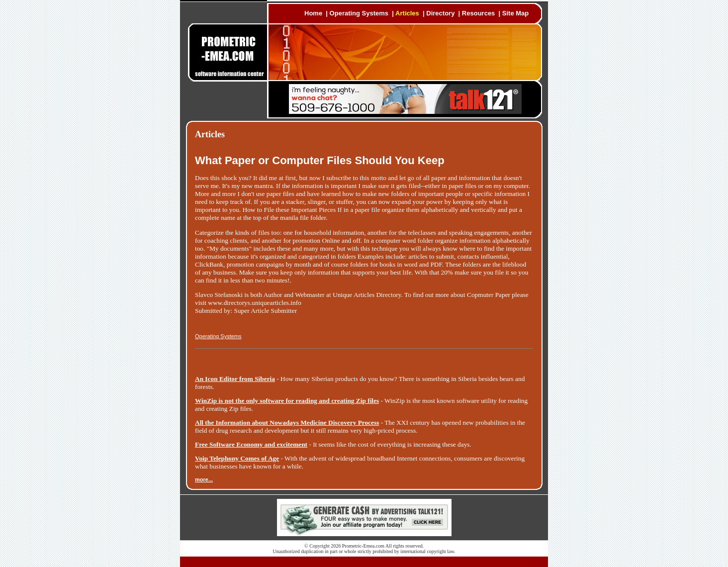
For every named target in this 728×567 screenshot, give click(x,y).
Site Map (515, 13)
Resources (478, 13)
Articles (407, 13)
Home (313, 13)
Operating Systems (359, 13)
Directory (440, 13)
